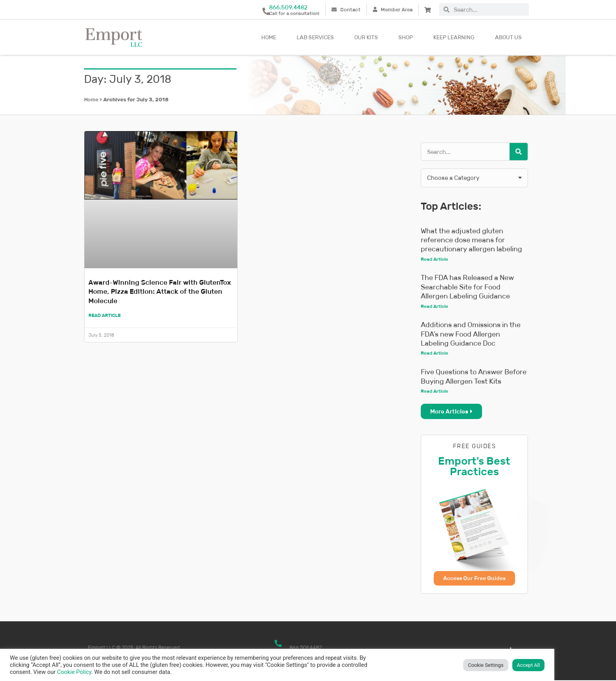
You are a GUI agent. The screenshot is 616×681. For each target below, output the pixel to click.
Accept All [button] (529, 665)
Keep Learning (454, 37)
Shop (406, 37)
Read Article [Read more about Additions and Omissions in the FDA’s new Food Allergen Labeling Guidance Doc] (434, 353)
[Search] (519, 152)
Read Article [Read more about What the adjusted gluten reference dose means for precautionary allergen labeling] (434, 259)
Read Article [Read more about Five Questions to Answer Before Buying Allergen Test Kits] (434, 391)
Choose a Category (453, 178)
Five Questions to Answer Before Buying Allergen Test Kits (474, 377)
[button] (474, 178)
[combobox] (489, 9)
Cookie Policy (74, 672)
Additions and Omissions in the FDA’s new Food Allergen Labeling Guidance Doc (471, 334)
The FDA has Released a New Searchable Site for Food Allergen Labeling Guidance (467, 287)
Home (269, 37)
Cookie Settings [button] (486, 665)
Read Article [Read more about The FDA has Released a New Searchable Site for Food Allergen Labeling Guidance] (434, 306)
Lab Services (315, 37)
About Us (508, 37)
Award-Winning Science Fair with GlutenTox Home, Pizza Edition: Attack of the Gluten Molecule (158, 292)
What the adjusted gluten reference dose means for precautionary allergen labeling (471, 240)
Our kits (366, 37)
